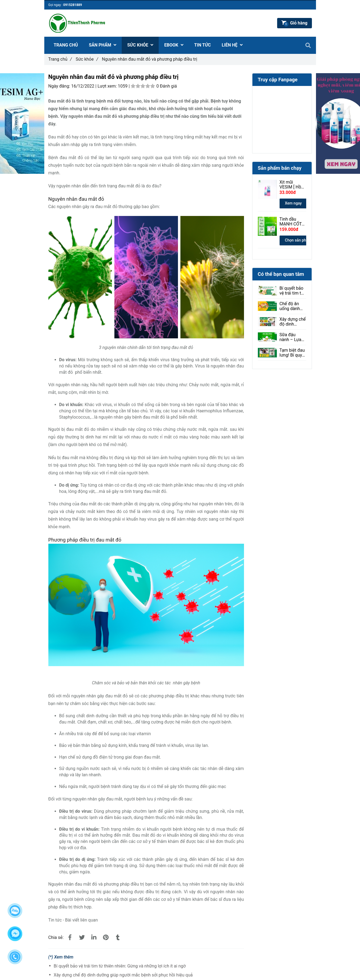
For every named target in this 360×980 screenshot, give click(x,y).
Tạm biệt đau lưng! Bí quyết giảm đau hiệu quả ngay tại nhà (293, 353)
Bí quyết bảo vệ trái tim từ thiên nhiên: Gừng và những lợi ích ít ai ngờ (120, 966)
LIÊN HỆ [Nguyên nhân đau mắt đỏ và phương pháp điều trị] (232, 45)
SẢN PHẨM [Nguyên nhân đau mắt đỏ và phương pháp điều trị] (103, 45)
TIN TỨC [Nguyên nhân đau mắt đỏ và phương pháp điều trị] (203, 45)
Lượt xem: (108, 86)
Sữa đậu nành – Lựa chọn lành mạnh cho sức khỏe (291, 337)
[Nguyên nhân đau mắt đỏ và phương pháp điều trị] (70, 938)
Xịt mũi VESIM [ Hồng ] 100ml (293, 185)
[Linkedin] (94, 938)
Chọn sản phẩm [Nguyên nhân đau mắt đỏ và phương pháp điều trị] (298, 240)
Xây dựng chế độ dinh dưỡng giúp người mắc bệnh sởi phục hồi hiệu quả (123, 975)
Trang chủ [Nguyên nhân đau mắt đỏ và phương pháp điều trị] (60, 59)
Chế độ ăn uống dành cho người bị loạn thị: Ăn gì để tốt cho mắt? (293, 306)
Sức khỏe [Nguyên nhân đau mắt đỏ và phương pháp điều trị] (87, 59)
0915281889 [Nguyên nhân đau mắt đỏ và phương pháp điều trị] (73, 5)
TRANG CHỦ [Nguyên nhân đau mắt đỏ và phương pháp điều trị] (66, 45)
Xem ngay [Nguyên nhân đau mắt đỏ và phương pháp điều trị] (293, 203)
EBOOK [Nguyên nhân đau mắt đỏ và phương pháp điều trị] (174, 45)
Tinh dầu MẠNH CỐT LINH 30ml (291, 222)
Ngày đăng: (60, 86)
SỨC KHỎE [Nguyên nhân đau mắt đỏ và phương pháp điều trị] (140, 45)
